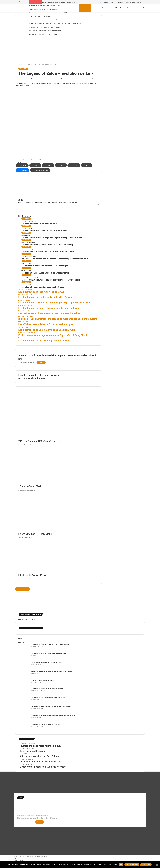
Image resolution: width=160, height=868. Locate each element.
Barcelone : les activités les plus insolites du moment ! (45, 31)
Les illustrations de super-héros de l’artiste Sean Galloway (47, 245)
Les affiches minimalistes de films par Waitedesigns (45, 266)
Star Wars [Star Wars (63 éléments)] (120, 802)
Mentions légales (19, 860)
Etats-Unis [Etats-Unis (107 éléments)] (45, 802)
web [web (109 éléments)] (55, 805)
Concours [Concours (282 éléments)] (35, 802)
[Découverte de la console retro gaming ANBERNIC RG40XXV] (24, 647)
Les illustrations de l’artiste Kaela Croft (40, 762)
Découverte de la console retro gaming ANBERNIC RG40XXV (60, 2)
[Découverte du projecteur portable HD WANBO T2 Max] (24, 656)
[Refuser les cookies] (157, 865)
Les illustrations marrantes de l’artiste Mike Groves (44, 230)
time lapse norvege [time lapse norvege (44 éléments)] (48, 805)
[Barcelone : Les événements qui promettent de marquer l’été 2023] (24, 674)
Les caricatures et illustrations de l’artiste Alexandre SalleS (48, 252)
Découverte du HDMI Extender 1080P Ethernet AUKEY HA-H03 (51, 706)
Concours (130, 8)
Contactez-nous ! (109, 2)
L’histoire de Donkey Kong (32, 575)
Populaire (21, 642)
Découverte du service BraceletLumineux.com (46, 725)
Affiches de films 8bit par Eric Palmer (39, 756)
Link (18, 160)
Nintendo (25, 160)
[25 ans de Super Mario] (59, 466)
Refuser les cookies (132, 865)
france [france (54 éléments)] (51, 802)
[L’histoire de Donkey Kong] (59, 557)
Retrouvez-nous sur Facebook (27, 619)
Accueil (21, 65)
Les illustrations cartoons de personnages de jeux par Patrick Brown (52, 238)
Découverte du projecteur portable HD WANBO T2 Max (45, 6)
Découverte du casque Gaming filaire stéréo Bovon (47, 688)
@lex (23, 79)
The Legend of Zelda (37, 160)
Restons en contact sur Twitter (31, 628)
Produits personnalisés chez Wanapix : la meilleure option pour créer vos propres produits (55, 24)
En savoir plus (146, 865)
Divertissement (107, 8)
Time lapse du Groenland (33, 751)
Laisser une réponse (23, 589)
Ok (121, 865)
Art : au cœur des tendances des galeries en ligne (43, 34)
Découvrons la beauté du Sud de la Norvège (43, 767)
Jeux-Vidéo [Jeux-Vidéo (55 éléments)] (98, 802)
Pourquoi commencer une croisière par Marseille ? (44, 20)
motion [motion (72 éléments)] (103, 802)
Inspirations (28, 65)
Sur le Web (119, 8)
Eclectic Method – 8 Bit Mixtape (35, 534)
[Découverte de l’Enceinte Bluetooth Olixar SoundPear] (24, 700)
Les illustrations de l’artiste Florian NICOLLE (41, 223)
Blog (101, 2)
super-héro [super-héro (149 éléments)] (135, 802)
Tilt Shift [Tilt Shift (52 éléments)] (24, 805)
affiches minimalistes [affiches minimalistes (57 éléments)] (23, 802)
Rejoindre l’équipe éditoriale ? (134, 2)
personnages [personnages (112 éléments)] (111, 802)
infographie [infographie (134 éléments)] (89, 802)
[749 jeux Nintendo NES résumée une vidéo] (59, 416)
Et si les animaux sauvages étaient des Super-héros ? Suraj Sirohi (51, 280)
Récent (20, 639)
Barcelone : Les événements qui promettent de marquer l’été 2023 (48, 13)
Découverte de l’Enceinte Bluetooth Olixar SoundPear (48, 697)
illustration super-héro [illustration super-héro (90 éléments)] (76, 802)
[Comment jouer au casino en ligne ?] (24, 683)
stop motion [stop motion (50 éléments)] (127, 802)
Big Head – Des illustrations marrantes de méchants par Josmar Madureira (55, 259)
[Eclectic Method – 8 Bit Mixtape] (59, 512)
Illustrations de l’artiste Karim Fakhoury (41, 746)
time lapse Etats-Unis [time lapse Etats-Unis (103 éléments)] (35, 805)
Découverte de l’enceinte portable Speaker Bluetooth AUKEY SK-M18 (53, 716)
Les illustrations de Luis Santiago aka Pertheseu (43, 287)
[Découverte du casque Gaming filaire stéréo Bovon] (24, 691)
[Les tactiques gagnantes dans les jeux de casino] (24, 665)
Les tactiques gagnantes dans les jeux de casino (43, 9)
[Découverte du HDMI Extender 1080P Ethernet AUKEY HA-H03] (24, 709)
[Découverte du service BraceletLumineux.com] (24, 727)
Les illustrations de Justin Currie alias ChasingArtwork (46, 273)
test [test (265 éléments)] (19, 805)
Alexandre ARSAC (42, 856)
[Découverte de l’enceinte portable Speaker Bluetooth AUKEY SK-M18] (24, 718)
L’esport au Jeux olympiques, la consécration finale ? (44, 27)
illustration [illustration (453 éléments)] (60, 802)
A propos (120, 2)
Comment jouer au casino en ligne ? (39, 16)
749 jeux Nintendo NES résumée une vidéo (41, 441)
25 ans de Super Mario (30, 486)
